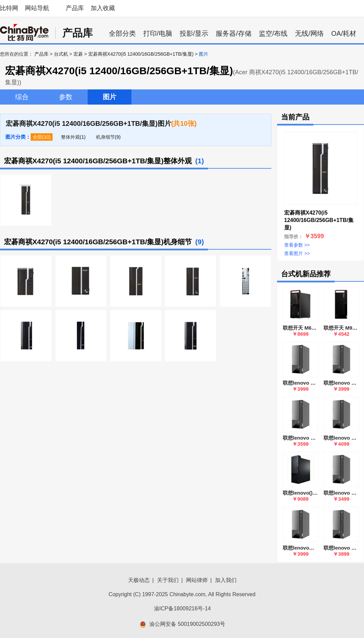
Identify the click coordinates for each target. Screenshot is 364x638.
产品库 (75, 8)
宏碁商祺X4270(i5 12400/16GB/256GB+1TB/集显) (141, 54)
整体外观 (70, 137)
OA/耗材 (344, 33)
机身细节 (105, 137)
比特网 (9, 8)
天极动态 (139, 580)
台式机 (61, 54)
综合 (22, 97)
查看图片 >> (297, 253)
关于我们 (168, 580)
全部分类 (122, 33)
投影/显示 (194, 33)
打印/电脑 (158, 33)
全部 (37, 137)
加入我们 (226, 580)
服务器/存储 (234, 33)
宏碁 (78, 54)
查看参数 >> (297, 245)
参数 (66, 97)
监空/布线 (273, 33)
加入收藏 (103, 8)
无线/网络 (309, 33)
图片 (110, 97)
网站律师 (197, 580)
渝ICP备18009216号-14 (183, 608)
